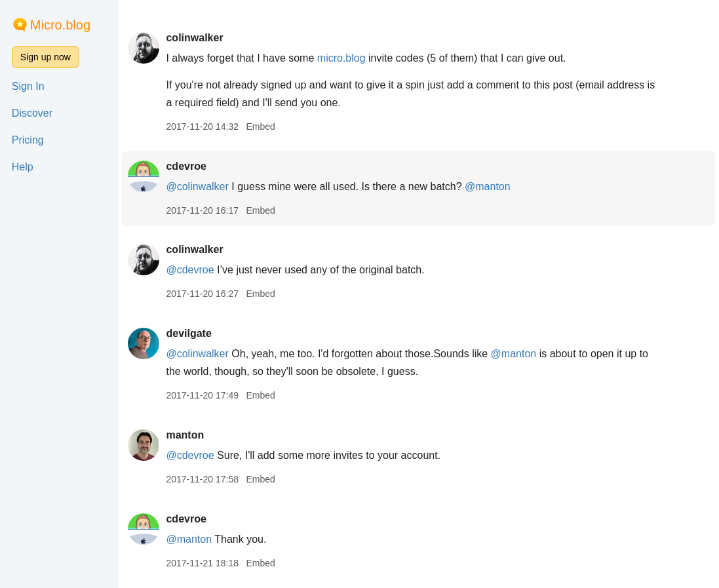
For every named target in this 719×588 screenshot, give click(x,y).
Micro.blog (60, 25)
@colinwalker (197, 186)
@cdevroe (190, 270)
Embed (260, 127)
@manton (488, 186)
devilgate (188, 333)
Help (23, 167)
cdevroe (186, 166)
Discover (32, 113)
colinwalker (194, 38)
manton (185, 435)
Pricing (28, 140)
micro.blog (341, 58)
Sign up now (46, 57)
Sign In (28, 86)
